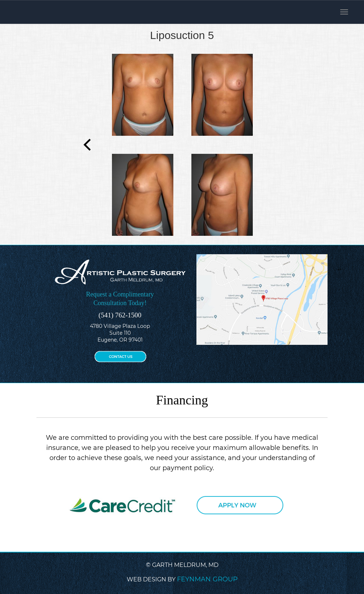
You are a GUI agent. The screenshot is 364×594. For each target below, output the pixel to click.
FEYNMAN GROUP (207, 579)
